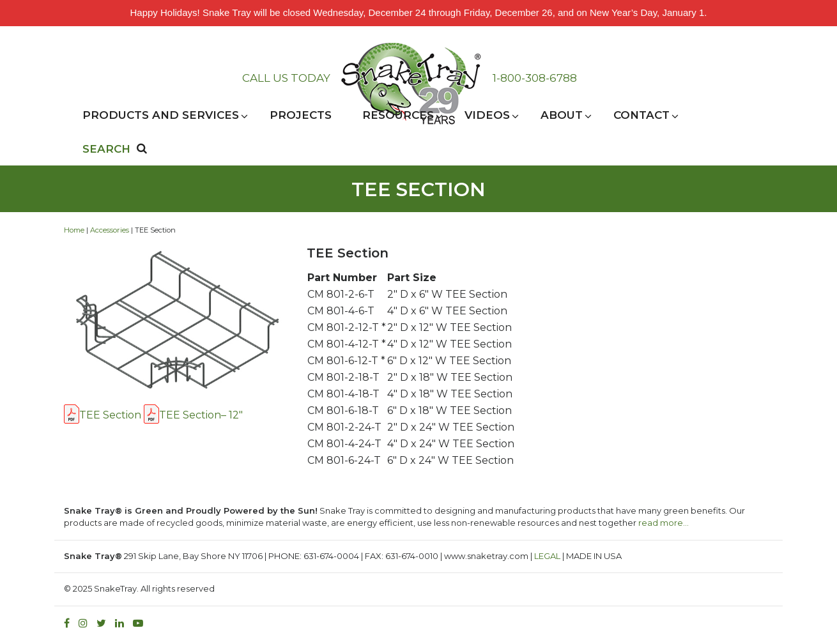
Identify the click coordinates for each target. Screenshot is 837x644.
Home (74, 230)
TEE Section (110, 415)
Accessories (110, 230)
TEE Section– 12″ (201, 415)
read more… (664, 523)
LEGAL (547, 556)
